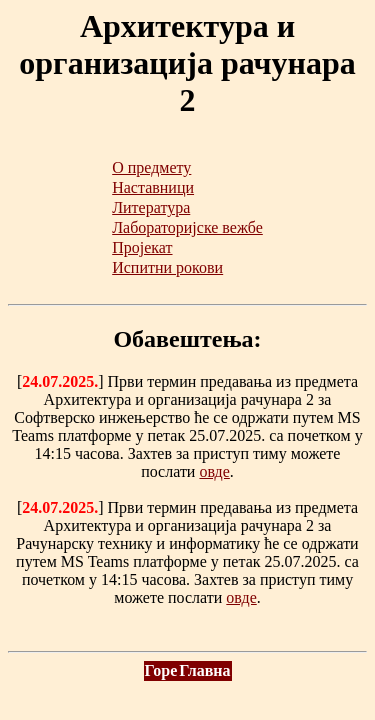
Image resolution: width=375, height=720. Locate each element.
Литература (151, 207)
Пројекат (142, 247)
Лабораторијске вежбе (187, 227)
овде (214, 471)
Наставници (153, 187)
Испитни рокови (167, 267)
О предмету (151, 167)
